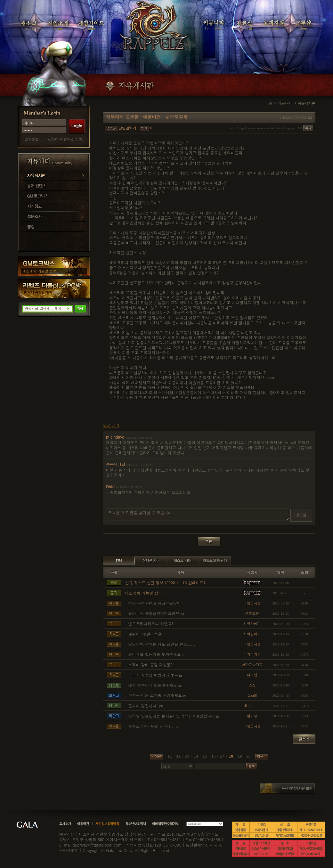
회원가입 (32, 139)
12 (179, 756)
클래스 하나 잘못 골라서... (152, 726)
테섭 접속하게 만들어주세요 (153, 685)
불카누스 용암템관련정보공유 (154, 613)
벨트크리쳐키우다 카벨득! (151, 624)
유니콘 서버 (151, 561)
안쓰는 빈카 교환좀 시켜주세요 (155, 695)
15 (205, 756)
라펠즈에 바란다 (215, 561)
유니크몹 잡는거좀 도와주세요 (155, 654)
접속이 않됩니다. (143, 706)
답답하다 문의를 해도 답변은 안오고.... (163, 644)
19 (240, 756)
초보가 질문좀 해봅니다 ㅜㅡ (153, 675)
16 (213, 756)
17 (222, 756)
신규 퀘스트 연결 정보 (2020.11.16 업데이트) (165, 583)
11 (170, 756)
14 (196, 756)
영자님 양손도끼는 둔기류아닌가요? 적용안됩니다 (172, 716)
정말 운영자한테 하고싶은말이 (155, 603)
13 (187, 756)
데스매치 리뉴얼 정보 (39, 271)
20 (248, 756)
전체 (119, 561)
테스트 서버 (183, 561)
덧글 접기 (111, 425)
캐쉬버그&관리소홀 (145, 634)
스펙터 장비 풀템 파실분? (151, 665)
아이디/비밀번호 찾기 (65, 139)
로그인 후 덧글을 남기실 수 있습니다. (198, 515)
